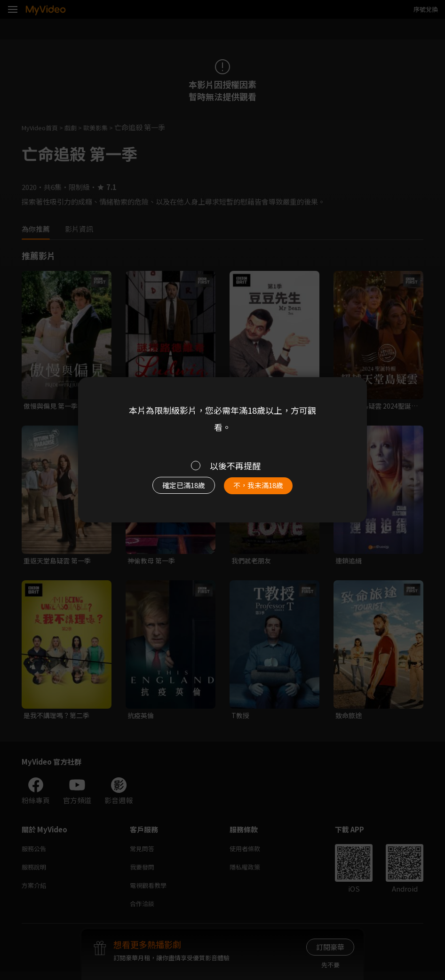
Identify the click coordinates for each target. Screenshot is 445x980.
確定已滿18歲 (178, 488)
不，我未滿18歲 (264, 488)
